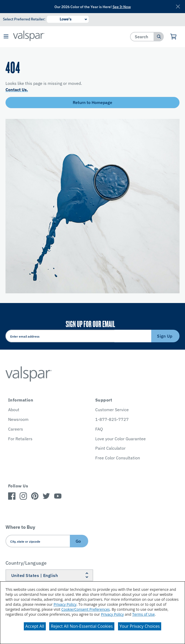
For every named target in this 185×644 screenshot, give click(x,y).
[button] (6, 37)
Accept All (35, 626)
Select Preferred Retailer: (24, 19)
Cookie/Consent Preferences (85, 609)
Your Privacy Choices (140, 626)
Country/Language (26, 563)
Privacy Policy (65, 604)
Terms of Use (143, 614)
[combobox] (142, 37)
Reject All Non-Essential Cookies (82, 626)
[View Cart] (174, 37)
